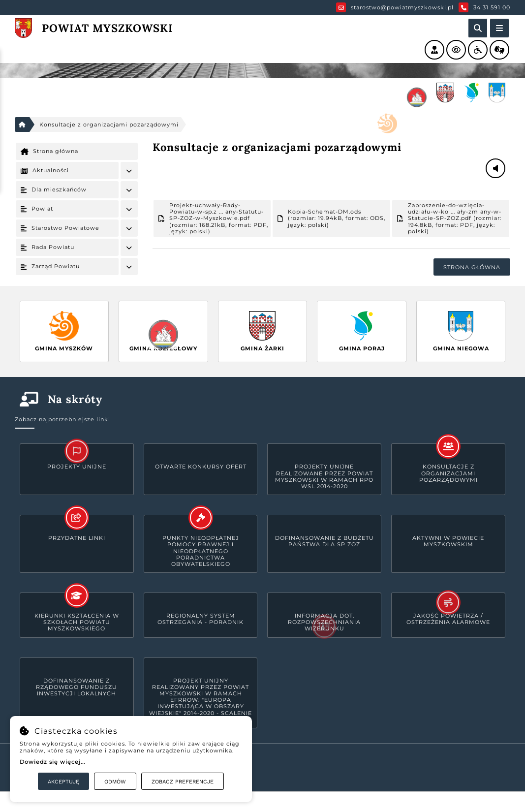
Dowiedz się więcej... (52, 762)
